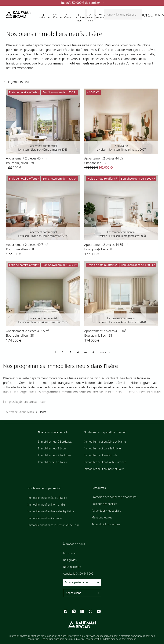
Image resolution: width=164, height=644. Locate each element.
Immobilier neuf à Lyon (52, 448)
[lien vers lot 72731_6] (43, 216)
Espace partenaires (82, 582)
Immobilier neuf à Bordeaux (55, 442)
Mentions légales (102, 517)
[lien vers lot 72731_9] (43, 302)
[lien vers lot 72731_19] (43, 129)
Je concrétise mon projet (79, 18)
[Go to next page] (105, 352)
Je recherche (44, 16)
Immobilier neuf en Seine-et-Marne (105, 442)
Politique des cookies (104, 504)
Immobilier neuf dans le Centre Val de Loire (54, 525)
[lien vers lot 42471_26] (121, 129)
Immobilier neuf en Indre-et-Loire (104, 469)
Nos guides (70, 560)
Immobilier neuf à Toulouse (54, 455)
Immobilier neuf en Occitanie (45, 518)
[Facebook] (65, 611)
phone (159, 14)
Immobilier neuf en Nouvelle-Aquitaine (51, 511)
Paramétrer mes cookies (106, 511)
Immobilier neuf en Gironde (100, 455)
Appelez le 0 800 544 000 (78, 574)
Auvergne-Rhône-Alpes (20, 412)
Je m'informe (66, 16)
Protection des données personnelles (114, 497)
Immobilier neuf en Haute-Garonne (105, 462)
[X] (90, 611)
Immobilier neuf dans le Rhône (102, 448)
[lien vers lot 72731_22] (121, 216)
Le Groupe (100, 16)
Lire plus (25, 402)
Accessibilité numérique (106, 524)
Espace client (82, 593)
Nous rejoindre (72, 567)
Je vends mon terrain (90, 19)
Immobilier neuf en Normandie (46, 505)
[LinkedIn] (82, 611)
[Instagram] (74, 611)
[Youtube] (99, 611)
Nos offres (55, 16)
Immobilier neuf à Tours (52, 462)
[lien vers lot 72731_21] (121, 302)
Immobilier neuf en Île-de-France (47, 498)
